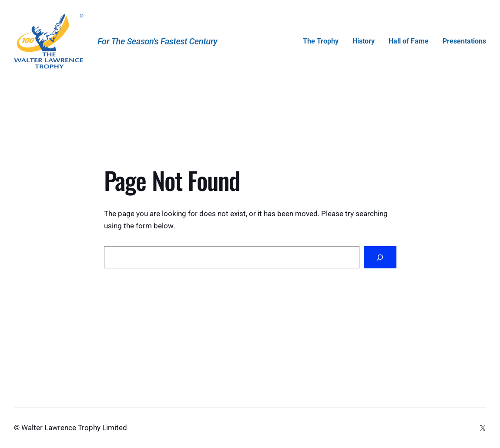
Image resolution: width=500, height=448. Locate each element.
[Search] (380, 257)
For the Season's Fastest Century (157, 41)
